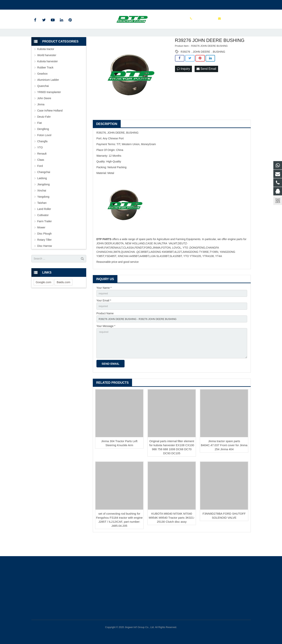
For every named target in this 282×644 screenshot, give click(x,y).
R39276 (185, 65)
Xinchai (42, 204)
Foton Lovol (44, 149)
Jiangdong (44, 198)
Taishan (42, 216)
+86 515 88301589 (45, 4)
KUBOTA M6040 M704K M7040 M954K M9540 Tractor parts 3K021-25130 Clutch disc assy (172, 535)
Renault (42, 167)
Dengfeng (43, 142)
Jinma (41, 118)
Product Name (105, 328)
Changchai (44, 186)
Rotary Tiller (45, 253)
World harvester (47, 69)
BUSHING (219, 65)
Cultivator (43, 229)
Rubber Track (45, 81)
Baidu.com (63, 296)
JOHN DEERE (202, 65)
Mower (41, 241)
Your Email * (104, 315)
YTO (40, 161)
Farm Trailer (45, 235)
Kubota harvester (48, 75)
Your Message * (106, 341)
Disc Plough (45, 247)
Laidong (42, 192)
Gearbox (43, 87)
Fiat (40, 136)
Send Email (206, 82)
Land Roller (44, 222)
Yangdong (43, 210)
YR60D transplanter (49, 106)
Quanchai (43, 99)
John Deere (44, 112)
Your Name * (104, 301)
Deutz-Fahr (44, 130)
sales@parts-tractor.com (77, 4)
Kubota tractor (46, 62)
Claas (41, 173)
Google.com (44, 296)
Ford (40, 179)
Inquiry (183, 82)
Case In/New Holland (50, 124)
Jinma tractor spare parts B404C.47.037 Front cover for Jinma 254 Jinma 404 (224, 462)
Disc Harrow (45, 259)
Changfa (42, 155)
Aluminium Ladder (48, 93)
